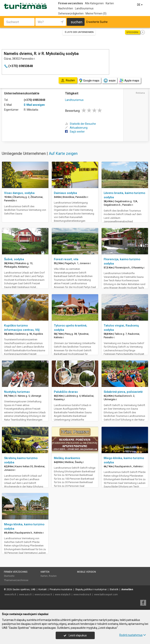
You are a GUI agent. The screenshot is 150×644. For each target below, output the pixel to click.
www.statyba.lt (63, 595)
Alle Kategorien (94, 3)
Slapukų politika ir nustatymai (91, 589)
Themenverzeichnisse (16, 580)
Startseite (9, 576)
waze (109, 81)
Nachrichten (66, 8)
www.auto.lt (25, 595)
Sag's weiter (75, 132)
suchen (77, 22)
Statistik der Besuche (80, 124)
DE (140, 5)
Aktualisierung (76, 128)
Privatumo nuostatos (61, 589)
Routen (53, 576)
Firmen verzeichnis (71, 3)
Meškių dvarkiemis (67, 458)
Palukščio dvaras (66, 392)
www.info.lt (10, 595)
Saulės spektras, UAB (24, 589)
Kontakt (43, 589)
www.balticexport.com (106, 595)
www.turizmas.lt (43, 595)
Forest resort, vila (66, 259)
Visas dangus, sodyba (19, 193)
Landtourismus (84, 8)
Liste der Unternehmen (79, 32)
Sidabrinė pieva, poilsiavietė (123, 392)
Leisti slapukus (75, 635)
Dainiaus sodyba (65, 193)
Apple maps (129, 81)
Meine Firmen (96, 13)
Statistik (114, 589)
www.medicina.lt (82, 595)
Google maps (89, 81)
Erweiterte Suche (97, 22)
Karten (110, 3)
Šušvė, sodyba (14, 259)
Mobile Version (87, 572)
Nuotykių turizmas (17, 392)
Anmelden (127, 589)
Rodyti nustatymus (133, 635)
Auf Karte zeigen (63, 153)
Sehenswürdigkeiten (71, 13)
